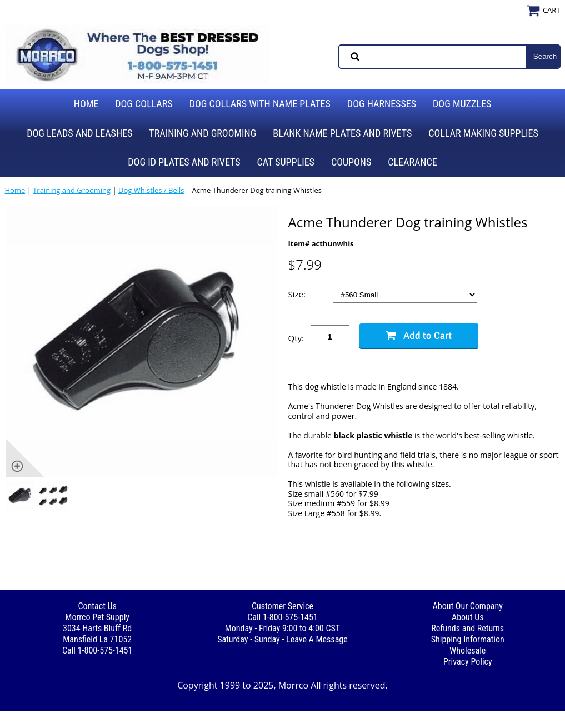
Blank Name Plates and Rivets (342, 133)
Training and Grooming (202, 133)
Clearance (412, 162)
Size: (298, 294)
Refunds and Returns (467, 628)
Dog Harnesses (382, 104)
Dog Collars (144, 104)
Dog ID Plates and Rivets (184, 162)
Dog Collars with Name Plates (260, 104)
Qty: (296, 338)
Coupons (351, 162)
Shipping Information (468, 639)
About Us (468, 617)
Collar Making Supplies (483, 133)
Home (86, 104)
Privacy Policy (468, 662)
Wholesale (467, 650)
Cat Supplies (286, 162)
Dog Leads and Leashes (79, 133)
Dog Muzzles (462, 104)
